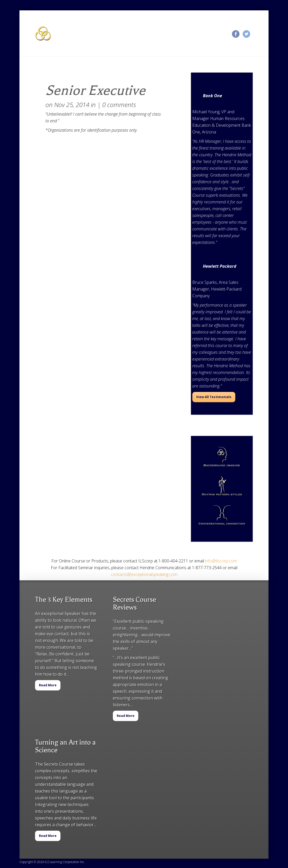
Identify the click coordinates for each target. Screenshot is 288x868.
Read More (48, 685)
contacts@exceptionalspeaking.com (144, 574)
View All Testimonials (214, 397)
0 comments (119, 105)
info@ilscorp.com (221, 561)
